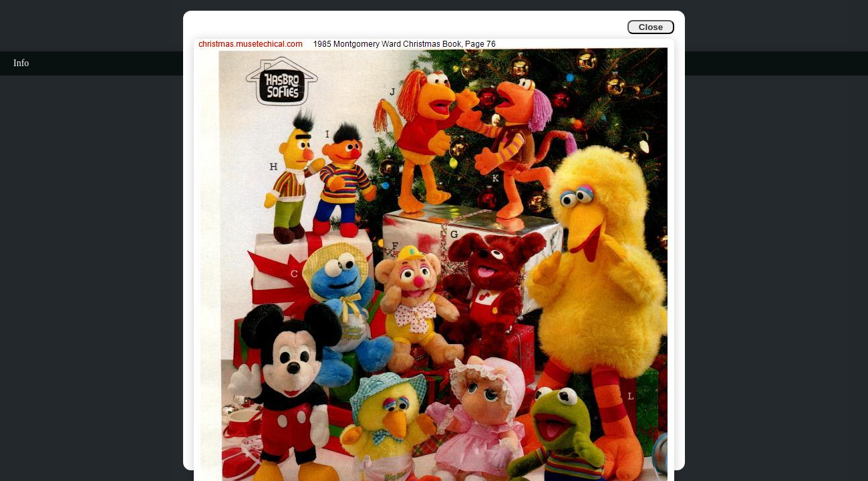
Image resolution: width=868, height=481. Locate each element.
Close (651, 27)
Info (21, 63)
